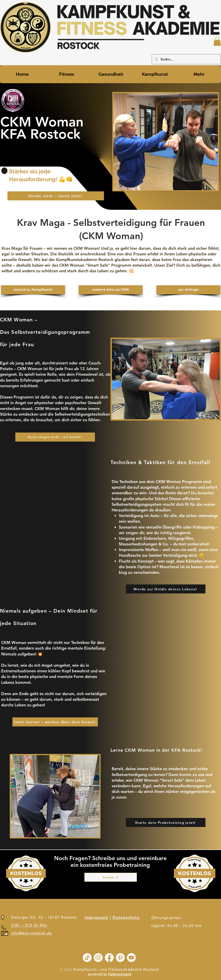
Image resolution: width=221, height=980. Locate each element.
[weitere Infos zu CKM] (111, 290)
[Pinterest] (120, 958)
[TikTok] (87, 958)
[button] (217, 41)
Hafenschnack (120, 975)
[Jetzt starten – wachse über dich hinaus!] (55, 722)
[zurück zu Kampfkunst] (33, 290)
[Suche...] (186, 59)
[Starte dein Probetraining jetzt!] (166, 822)
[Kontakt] (111, 877)
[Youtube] (131, 958)
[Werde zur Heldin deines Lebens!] (166, 589)
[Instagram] (98, 958)
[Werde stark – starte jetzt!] (56, 196)
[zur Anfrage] (188, 290)
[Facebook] (109, 958)
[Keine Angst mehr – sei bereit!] (55, 437)
